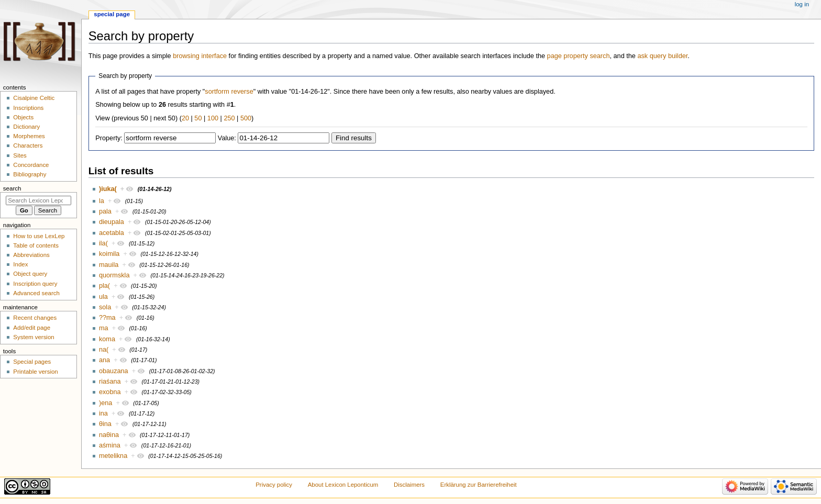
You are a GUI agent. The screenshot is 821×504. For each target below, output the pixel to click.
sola (105, 307)
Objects (23, 117)
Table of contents (36, 245)
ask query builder (662, 56)
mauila (109, 265)
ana (104, 360)
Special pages (32, 362)
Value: (227, 138)
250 (229, 118)
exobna (110, 392)
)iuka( (108, 189)
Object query (30, 274)
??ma (107, 318)
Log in (802, 4)
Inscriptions (28, 108)
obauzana (114, 371)
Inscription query (35, 284)
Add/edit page (32, 328)
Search (12, 188)
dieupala (112, 222)
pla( (104, 286)
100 (213, 118)
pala (105, 211)
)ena (106, 403)
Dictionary (26, 127)
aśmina (110, 445)
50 (198, 118)
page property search (579, 56)
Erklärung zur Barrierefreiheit (479, 485)
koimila (109, 254)
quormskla (114, 275)
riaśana (110, 382)
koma (107, 339)
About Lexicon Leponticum (343, 485)
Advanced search (36, 293)
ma (104, 328)
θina (105, 424)
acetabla (112, 233)
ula (103, 297)
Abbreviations (31, 255)
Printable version (35, 372)
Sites (20, 155)
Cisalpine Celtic (34, 98)
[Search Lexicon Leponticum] (38, 200)
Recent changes (35, 318)
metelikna (113, 456)
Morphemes (29, 136)
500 (246, 118)
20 (185, 118)
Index (20, 264)
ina (103, 413)
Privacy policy (274, 485)
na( (104, 350)
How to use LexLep (39, 236)
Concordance (31, 165)
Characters (28, 145)
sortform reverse (229, 92)
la (102, 201)
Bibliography (30, 174)
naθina (109, 435)
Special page (112, 14)
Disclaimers (409, 485)
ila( (103, 243)
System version (34, 337)
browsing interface (200, 56)
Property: (109, 138)
